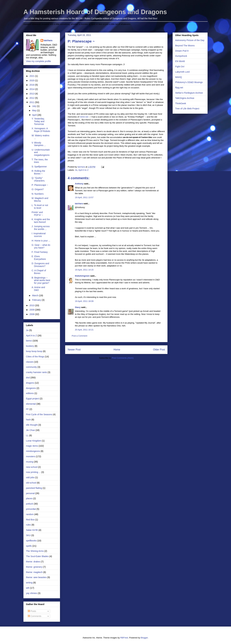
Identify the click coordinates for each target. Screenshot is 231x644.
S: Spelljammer (39, 167)
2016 (32, 85)
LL (27, 435)
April (35, 115)
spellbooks (31, 541)
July (34, 106)
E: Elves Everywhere (39, 258)
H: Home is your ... (41, 241)
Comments (35, 616)
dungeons (31, 388)
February (37, 300)
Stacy (78, 307)
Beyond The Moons (185, 46)
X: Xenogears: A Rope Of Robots (41, 130)
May (34, 110)
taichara (79, 204)
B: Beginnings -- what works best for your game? (41, 280)
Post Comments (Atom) (123, 358)
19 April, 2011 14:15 (84, 270)
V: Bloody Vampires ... (39, 144)
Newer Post (74, 350)
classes (30, 362)
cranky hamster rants (36, 372)
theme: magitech (34, 572)
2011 (32, 102)
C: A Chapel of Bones (39, 272)
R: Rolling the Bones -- (38, 172)
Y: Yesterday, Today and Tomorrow (38, 121)
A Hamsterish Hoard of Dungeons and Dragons (95, 12)
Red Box (30, 520)
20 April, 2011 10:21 (84, 330)
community (31, 367)
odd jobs (30, 477)
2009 (32, 310)
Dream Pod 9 (182, 51)
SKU (28, 535)
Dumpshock (181, 56)
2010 (32, 305)
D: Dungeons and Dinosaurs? (40, 265)
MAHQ (179, 77)
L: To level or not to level (40, 207)
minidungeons (33, 451)
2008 (32, 314)
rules (28, 525)
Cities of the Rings (35, 357)
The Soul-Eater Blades (37, 556)
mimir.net (84, 117)
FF (27, 409)
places (29, 498)
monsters (31, 456)
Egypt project (33, 399)
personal (30, 493)
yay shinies (32, 593)
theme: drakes (33, 562)
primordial (31, 509)
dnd (28, 378)
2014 (32, 89)
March (36, 295)
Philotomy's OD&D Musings (189, 82)
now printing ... (33, 472)
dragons (30, 383)
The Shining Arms (35, 551)
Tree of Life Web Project (187, 109)
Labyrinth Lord (182, 72)
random (30, 514)
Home (117, 350)
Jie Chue (30, 430)
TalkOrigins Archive (185, 98)
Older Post (159, 350)
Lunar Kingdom (34, 441)
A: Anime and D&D (38, 289)
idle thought (32, 425)
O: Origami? (38, 189)
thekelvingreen (82, 276)
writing (29, 583)
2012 (32, 98)
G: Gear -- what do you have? (41, 246)
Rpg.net (179, 88)
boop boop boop (34, 351)
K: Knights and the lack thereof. (41, 221)
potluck (30, 504)
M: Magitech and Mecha (40, 200)
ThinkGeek (181, 103)
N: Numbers (38, 194)
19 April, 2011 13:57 (84, 197)
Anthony (79, 184)
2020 (32, 80)
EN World (180, 61)
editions (30, 393)
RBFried (124, 638)
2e (76, 170)
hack (28, 420)
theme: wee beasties (36, 577)
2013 (32, 94)
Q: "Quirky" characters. (38, 179)
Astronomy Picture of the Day (190, 40)
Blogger (144, 638)
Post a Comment (79, 336)
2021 (32, 76)
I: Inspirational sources (39, 235)
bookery (30, 346)
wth (28, 588)
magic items (32, 446)
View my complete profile (38, 61)
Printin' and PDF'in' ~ (37, 214)
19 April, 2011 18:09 (84, 301)
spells (29, 546)
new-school (32, 467)
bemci (29, 341)
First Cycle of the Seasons (39, 414)
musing (30, 462)
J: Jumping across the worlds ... (41, 228)
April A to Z (83, 170)
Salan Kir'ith (32, 530)
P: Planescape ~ (40, 185)
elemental (31, 404)
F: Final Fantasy (40, 252)
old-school (31, 483)
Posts (32, 611)
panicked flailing (34, 488)
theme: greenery (34, 567)
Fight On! (180, 67)
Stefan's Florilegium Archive (189, 93)
